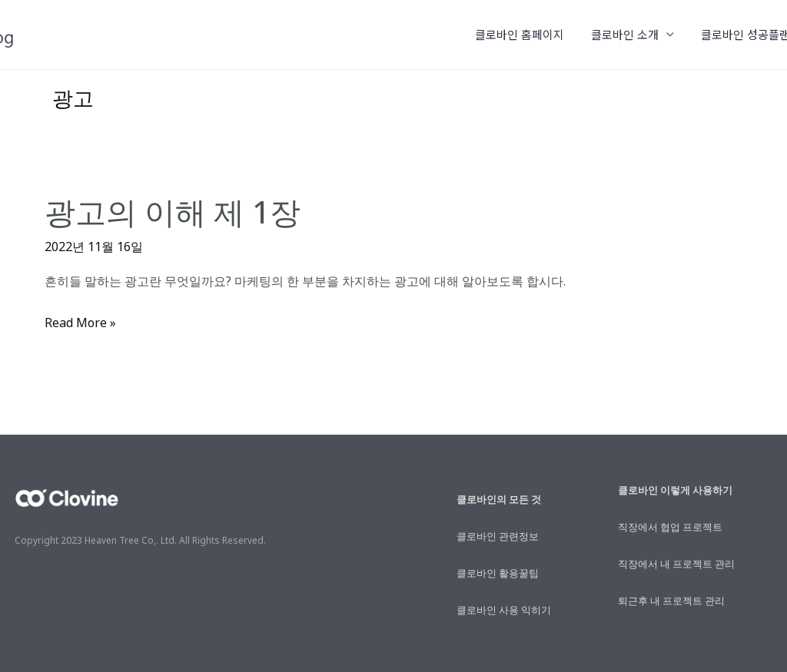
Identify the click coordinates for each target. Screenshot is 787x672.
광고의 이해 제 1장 (173, 212)
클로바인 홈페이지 (533, 34)
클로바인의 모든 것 (499, 499)
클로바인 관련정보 (498, 536)
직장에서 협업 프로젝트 (670, 527)
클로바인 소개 (634, 34)
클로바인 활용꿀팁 (498, 573)
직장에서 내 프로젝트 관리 (676, 564)
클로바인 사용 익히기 (504, 610)
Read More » (80, 323)
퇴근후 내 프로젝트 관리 (671, 601)
